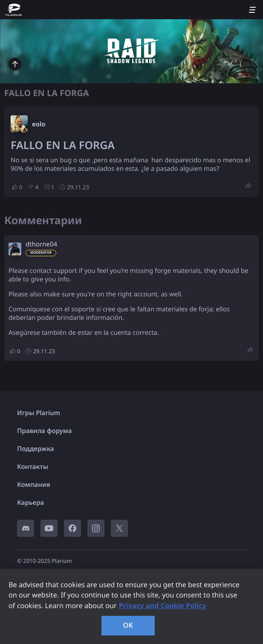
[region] (131, 606)
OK (128, 625)
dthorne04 (41, 244)
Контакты (33, 467)
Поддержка (36, 449)
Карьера (30, 503)
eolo (39, 124)
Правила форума (45, 431)
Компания (34, 485)
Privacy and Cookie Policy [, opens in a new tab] (163, 606)
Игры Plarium (39, 413)
